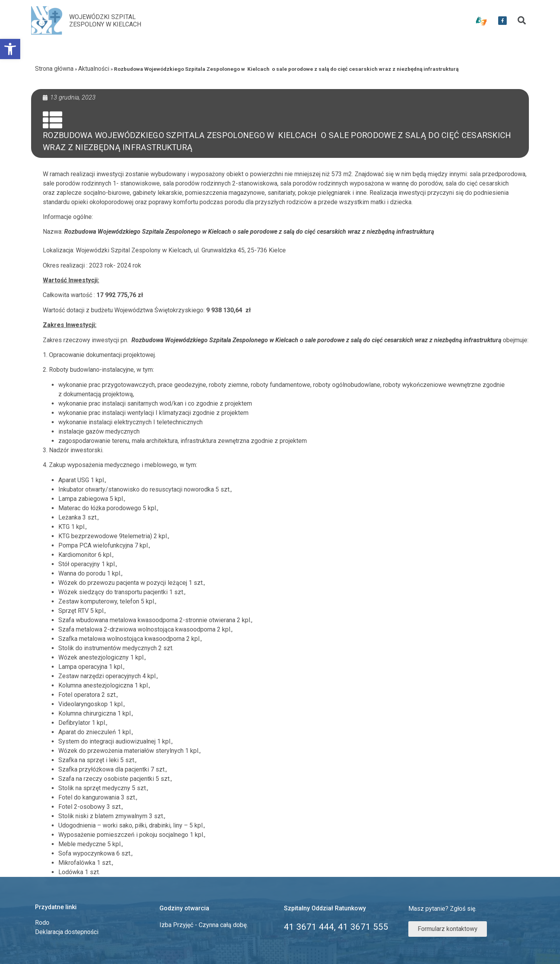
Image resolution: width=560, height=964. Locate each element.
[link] (10, 49)
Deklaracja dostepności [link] (67, 932)
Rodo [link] (42, 923)
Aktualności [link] (94, 69)
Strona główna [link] (54, 69)
